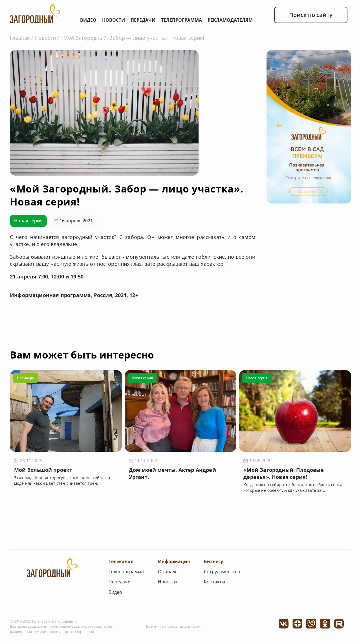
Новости (114, 20)
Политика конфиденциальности (172, 626)
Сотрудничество (222, 572)
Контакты (214, 582)
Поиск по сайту (311, 15)
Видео (88, 20)
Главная (20, 38)
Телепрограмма (181, 20)
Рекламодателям (230, 20)
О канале (168, 572)
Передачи (143, 20)
